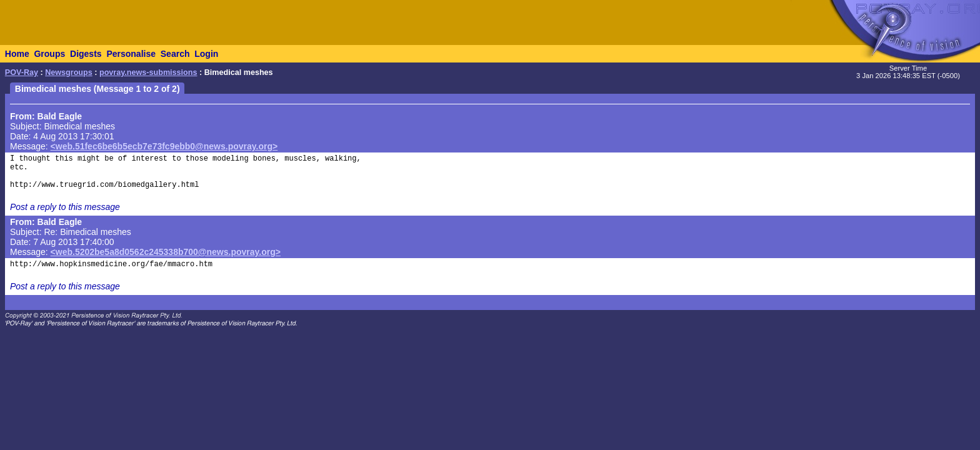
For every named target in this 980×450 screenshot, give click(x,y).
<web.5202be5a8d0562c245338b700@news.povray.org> (166, 252)
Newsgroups (69, 72)
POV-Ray (22, 72)
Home (17, 54)
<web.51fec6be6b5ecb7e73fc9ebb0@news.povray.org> (164, 146)
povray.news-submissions (148, 72)
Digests (86, 54)
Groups (49, 54)
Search (175, 54)
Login (206, 54)
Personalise (131, 54)
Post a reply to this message (65, 207)
